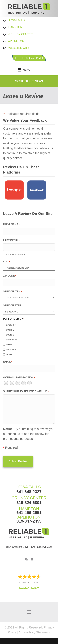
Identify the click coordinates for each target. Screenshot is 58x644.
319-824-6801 (29, 503)
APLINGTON (29, 517)
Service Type (13, 306)
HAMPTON (29, 509)
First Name (11, 225)
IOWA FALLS (29, 487)
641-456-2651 (29, 513)
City (7, 262)
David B (10, 335)
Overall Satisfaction (19, 378)
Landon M (12, 340)
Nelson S (11, 349)
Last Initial (12, 241)
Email (8, 362)
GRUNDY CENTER (29, 498)
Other (9, 354)
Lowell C (11, 344)
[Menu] (29, 70)
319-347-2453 (29, 521)
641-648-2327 (29, 492)
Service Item (12, 292)
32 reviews (33, 583)
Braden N (11, 325)
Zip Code (10, 276)
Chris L (10, 330)
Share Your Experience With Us (26, 392)
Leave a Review (29, 588)
